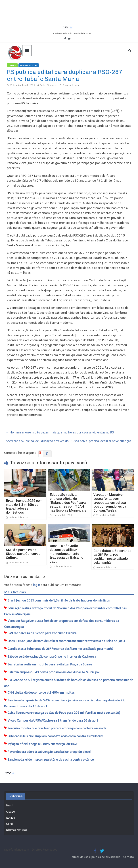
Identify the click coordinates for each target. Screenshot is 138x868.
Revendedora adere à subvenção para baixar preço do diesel (49, 752)
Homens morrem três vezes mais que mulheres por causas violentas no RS (60, 432)
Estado (12, 65)
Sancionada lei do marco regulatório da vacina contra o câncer (51, 760)
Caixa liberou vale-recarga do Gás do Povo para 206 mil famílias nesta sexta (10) (64, 713)
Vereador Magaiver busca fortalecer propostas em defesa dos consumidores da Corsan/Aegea (110, 502)
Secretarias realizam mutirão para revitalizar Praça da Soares (50, 664)
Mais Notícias (15, 592)
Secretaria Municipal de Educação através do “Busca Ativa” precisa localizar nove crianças (69, 443)
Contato (129, 857)
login (37, 585)
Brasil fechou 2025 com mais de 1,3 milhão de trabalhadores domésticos (24, 507)
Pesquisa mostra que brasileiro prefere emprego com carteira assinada (57, 728)
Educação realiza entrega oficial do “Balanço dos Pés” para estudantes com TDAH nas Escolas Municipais (68, 502)
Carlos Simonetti (49, 85)
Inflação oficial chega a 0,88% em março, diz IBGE (43, 744)
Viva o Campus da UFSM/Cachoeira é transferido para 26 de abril (53, 720)
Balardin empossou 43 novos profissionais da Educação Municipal (54, 672)
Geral (9, 824)
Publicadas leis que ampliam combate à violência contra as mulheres (56, 736)
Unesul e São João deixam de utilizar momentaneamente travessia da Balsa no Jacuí (67, 554)
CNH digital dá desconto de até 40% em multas (41, 693)
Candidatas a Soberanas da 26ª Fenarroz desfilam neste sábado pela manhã (112, 557)
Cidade (10, 812)
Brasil (10, 806)
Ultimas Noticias (29, 65)
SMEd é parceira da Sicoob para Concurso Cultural (23, 554)
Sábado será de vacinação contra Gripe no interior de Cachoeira (52, 657)
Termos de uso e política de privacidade (96, 857)
